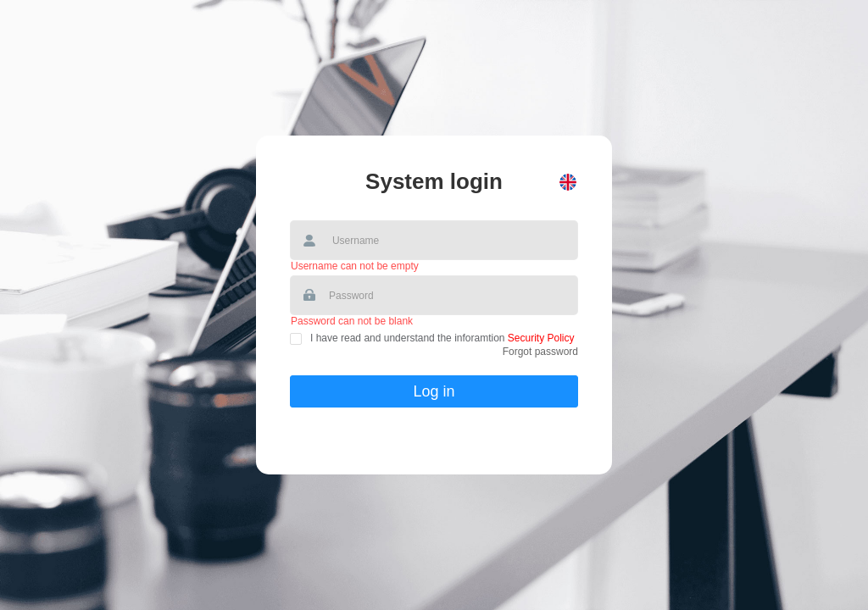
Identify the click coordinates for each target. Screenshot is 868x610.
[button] (568, 183)
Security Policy (540, 338)
